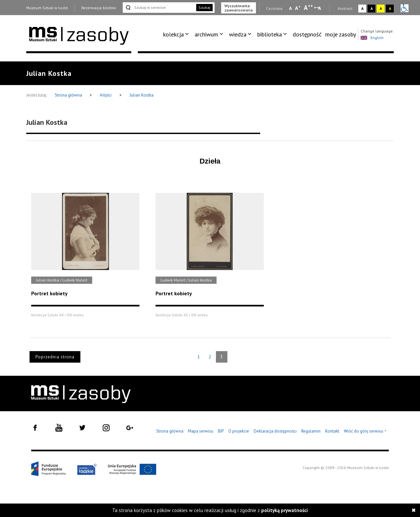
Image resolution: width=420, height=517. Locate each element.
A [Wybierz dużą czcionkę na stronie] (308, 8)
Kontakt (332, 431)
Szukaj (204, 7)
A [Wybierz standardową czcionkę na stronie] (298, 8)
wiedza (238, 34)
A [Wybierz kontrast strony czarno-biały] (372, 8)
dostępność (307, 34)
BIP (221, 431)
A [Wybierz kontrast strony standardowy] (362, 8)
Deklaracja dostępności (275, 431)
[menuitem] (177, 34)
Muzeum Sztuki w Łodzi (47, 8)
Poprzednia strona (55, 357)
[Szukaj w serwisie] (159, 8)
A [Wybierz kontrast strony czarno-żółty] (390, 8)
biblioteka (270, 34)
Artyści (106, 95)
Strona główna (69, 95)
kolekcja (173, 34)
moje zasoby (341, 34)
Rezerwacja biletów (99, 8)
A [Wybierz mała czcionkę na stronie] (290, 8)
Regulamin (311, 431)
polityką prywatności (284, 510)
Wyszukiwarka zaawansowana (239, 8)
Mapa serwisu (201, 431)
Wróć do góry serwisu (365, 431)
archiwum (206, 34)
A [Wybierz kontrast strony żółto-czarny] (381, 8)
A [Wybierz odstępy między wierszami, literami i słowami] (320, 8)
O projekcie (239, 431)
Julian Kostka (142, 95)
